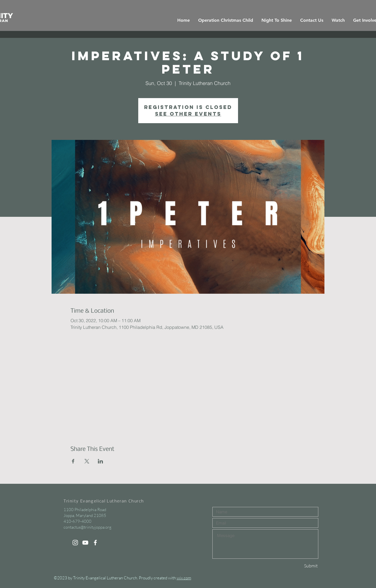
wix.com (184, 578)
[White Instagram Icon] (75, 543)
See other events (188, 114)
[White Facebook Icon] (95, 543)
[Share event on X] (87, 461)
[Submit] (298, 566)
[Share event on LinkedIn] (100, 461)
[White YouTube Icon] (85, 543)
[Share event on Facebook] (73, 461)
